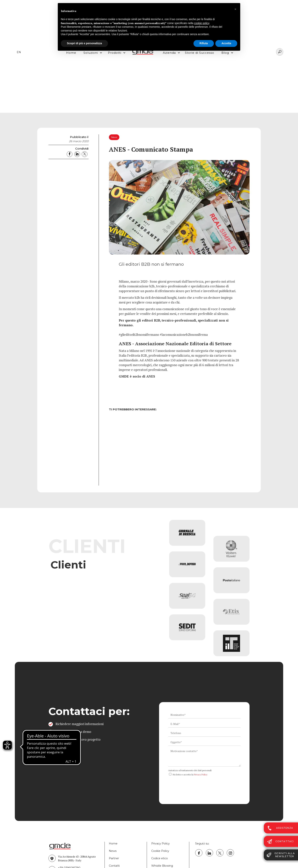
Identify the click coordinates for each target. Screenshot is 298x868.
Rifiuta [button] (204, 43)
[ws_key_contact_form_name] (204, 715)
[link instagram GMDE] (230, 853)
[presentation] (197, 785)
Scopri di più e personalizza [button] (84, 43)
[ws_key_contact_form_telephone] (204, 733)
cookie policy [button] (202, 23)
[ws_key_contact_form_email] (204, 724)
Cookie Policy (160, 851)
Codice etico (160, 858)
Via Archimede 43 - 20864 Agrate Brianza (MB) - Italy (77, 858)
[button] (235, 9)
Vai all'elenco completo (74, 596)
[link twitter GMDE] (220, 853)
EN (19, 52)
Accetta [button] (226, 43)
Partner (114, 858)
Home (113, 844)
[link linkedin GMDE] (209, 853)
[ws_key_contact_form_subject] (204, 742)
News (113, 851)
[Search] (280, 52)
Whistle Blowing (162, 866)
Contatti (114, 866)
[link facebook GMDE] (199, 853)
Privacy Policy (201, 775)
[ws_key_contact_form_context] (204, 757)
